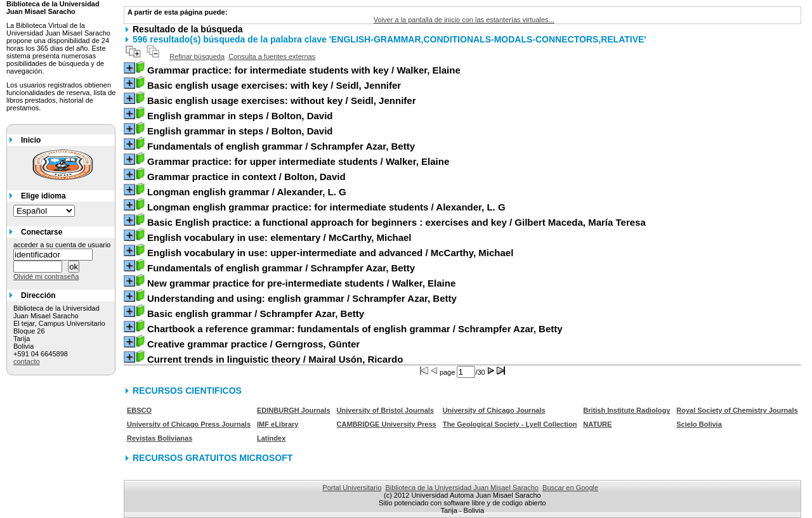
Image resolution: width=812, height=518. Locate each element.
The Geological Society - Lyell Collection (510, 424)
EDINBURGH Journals (294, 410)
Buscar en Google (570, 488)
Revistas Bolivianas (160, 438)
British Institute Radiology (626, 410)
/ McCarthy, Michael (279, 237)
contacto (27, 361)
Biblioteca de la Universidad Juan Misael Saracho (462, 488)
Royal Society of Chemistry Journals (737, 410)
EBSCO (139, 410)
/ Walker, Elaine (304, 70)
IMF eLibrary (278, 424)
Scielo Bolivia (699, 424)
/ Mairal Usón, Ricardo (275, 359)
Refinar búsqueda (197, 56)
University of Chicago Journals (494, 410)
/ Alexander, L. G (247, 192)
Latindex (271, 438)
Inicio (31, 140)
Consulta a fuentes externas (272, 56)
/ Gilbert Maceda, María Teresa (396, 222)
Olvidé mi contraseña (46, 276)
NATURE (597, 424)
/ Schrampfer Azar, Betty (281, 146)
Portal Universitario (352, 488)
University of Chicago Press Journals (189, 424)
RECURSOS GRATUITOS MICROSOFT (213, 458)
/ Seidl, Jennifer (274, 85)
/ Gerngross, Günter (253, 344)
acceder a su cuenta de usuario (62, 245)
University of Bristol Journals (385, 410)
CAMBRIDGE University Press (387, 424)
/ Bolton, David (240, 116)
